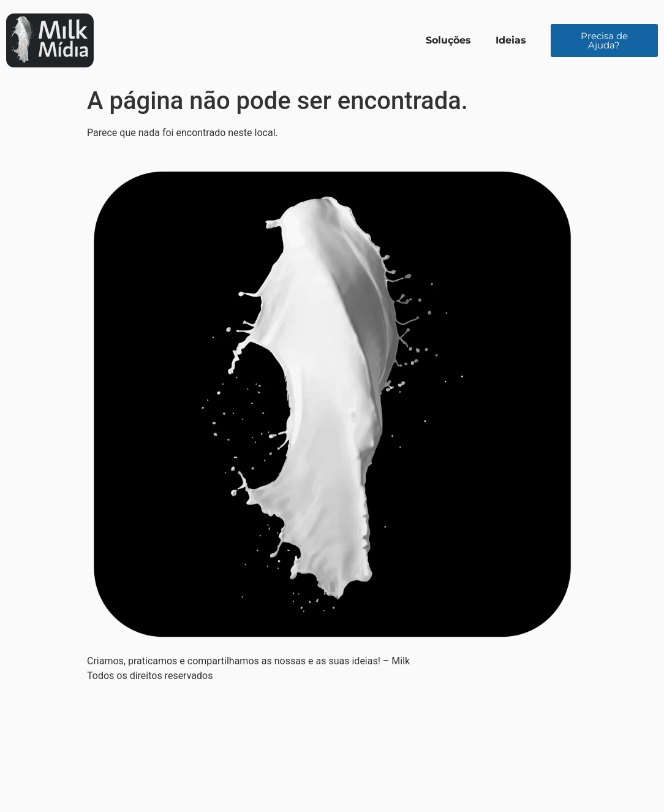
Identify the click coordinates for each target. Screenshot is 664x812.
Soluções (448, 40)
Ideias (511, 40)
